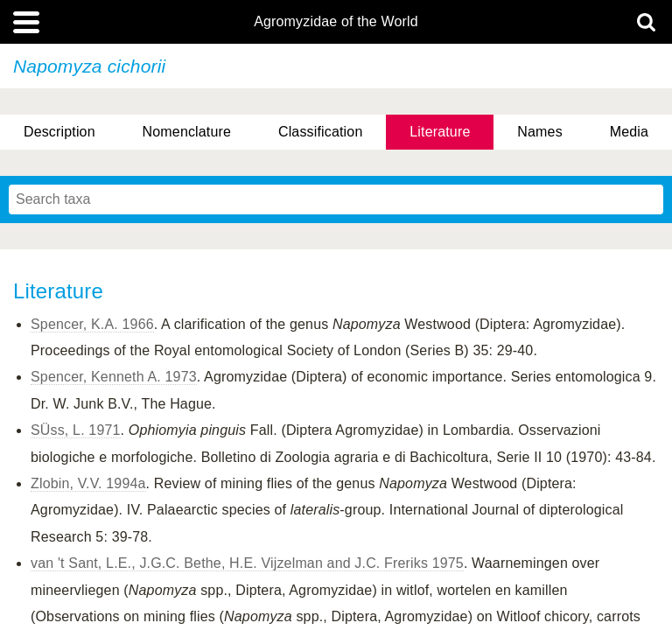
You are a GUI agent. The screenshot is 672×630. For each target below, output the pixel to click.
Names (539, 132)
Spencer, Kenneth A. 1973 (114, 377)
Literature (440, 132)
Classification (321, 132)
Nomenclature (187, 132)
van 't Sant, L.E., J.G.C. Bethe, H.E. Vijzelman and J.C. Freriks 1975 (247, 563)
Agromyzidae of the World (336, 22)
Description (59, 132)
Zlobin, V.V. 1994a (88, 483)
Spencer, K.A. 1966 (92, 324)
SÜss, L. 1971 (76, 430)
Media (629, 132)
